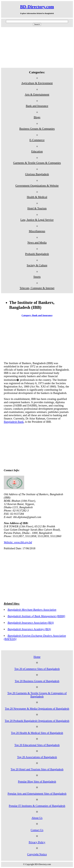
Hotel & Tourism (37, 208)
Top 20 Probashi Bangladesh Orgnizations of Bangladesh (37, 721)
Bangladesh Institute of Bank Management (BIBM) (36, 616)
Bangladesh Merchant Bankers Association (32, 610)
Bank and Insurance (37, 106)
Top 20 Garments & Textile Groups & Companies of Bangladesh (37, 695)
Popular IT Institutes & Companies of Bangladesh (37, 806)
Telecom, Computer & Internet (37, 288)
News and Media (37, 242)
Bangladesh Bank (14, 422)
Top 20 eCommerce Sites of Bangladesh (37, 669)
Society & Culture (37, 265)
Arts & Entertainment (37, 94)
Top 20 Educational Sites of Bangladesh (37, 745)
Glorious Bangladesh (37, 174)
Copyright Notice (37, 854)
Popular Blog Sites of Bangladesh (37, 781)
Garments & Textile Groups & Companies (37, 163)
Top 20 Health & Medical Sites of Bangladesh (37, 733)
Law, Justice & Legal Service (37, 220)
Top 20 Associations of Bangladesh (37, 757)
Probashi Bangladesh (37, 254)
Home (37, 657)
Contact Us (37, 830)
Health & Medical (37, 197)
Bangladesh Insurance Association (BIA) (31, 623)
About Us (37, 818)
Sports (37, 277)
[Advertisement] (37, 47)
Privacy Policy (37, 842)
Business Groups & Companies (37, 129)
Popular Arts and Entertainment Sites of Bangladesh (37, 794)
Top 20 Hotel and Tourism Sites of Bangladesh (37, 769)
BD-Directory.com (37, 7)
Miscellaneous (37, 231)
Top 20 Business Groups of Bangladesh (37, 681)
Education (37, 151)
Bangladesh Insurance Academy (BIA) (29, 629)
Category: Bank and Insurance (37, 315)
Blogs (37, 117)
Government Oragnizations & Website (37, 186)
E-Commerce (37, 140)
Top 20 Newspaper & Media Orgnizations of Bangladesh (37, 709)
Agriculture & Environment (37, 83)
